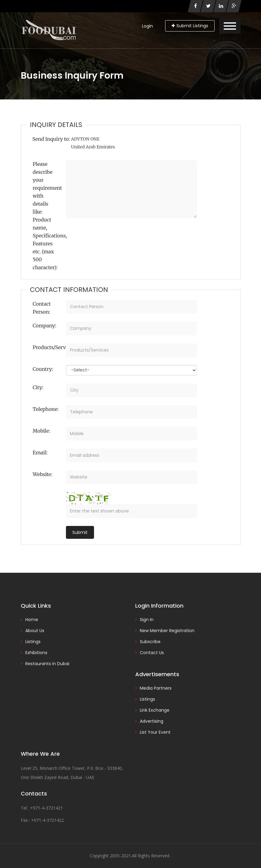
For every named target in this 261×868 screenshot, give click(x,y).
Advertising (152, 721)
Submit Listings (190, 26)
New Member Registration (167, 631)
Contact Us (152, 653)
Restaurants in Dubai (47, 664)
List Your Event (155, 732)
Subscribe (150, 642)
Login (147, 26)
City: (38, 387)
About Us (35, 631)
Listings (33, 642)
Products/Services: (47, 347)
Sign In (147, 620)
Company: (44, 326)
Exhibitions (36, 653)
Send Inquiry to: (51, 139)
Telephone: (46, 409)
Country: (43, 369)
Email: (40, 453)
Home (32, 620)
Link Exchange (155, 710)
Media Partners (156, 688)
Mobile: (41, 431)
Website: (42, 474)
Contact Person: (42, 308)
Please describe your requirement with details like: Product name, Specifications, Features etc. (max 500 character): (47, 216)
